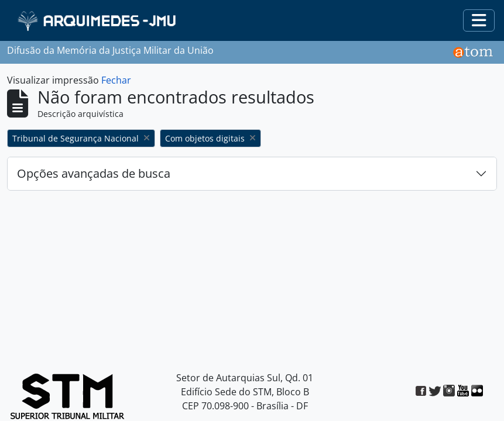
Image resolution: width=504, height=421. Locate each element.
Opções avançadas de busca (94, 173)
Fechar (116, 80)
